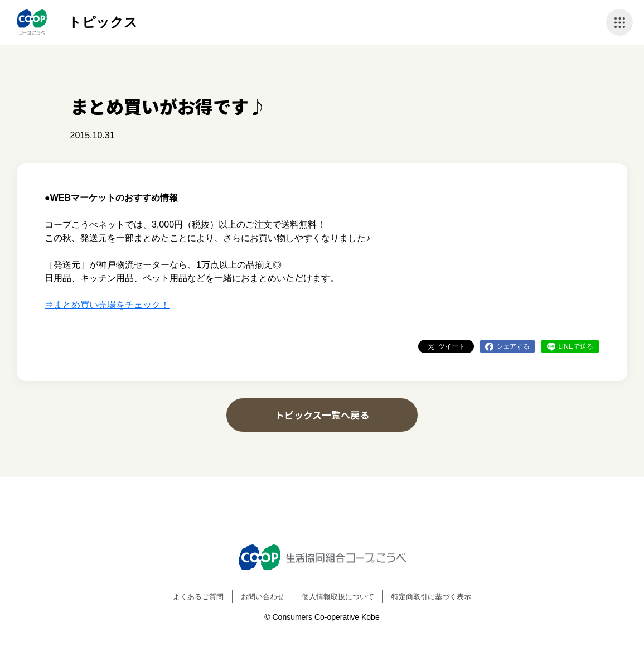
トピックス (103, 22)
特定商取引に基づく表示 (431, 597)
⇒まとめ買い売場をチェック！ (107, 305)
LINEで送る (576, 346)
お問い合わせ (263, 597)
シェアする (513, 346)
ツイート (452, 346)
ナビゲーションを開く (619, 22)
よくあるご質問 (198, 597)
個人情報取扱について (338, 597)
